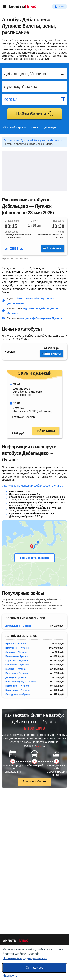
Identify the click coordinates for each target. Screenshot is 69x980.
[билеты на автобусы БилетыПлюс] (15, 941)
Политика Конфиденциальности (25, 958)
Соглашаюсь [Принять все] (34, 968)
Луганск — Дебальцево (43, 127)
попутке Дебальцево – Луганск (41, 318)
